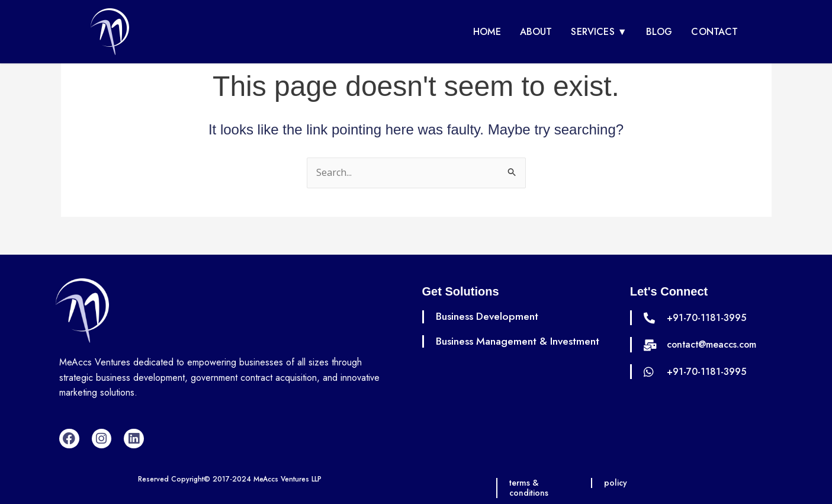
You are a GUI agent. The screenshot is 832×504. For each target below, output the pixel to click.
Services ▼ (599, 32)
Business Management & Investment (520, 341)
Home (487, 32)
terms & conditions (529, 488)
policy (616, 483)
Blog (659, 32)
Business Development (488, 316)
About (536, 32)
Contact (714, 32)
